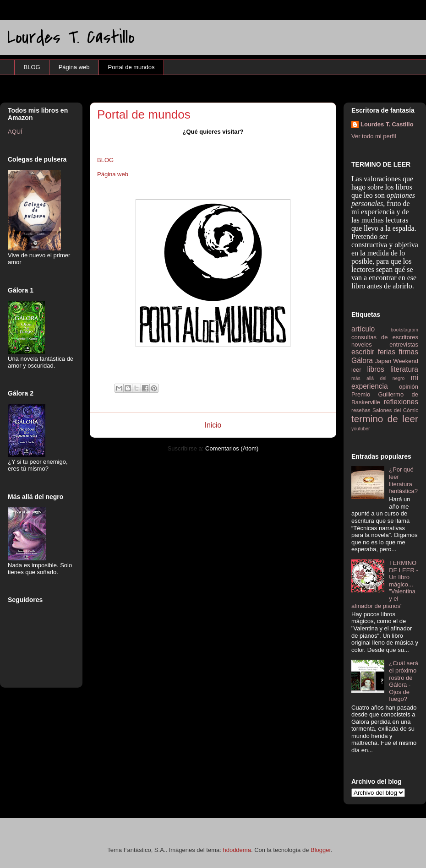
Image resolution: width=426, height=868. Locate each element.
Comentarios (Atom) (232, 448)
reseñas (361, 410)
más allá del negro (378, 378)
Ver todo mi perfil (374, 136)
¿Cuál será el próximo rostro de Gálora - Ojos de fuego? (404, 681)
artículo (363, 329)
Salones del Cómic (395, 410)
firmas (409, 352)
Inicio (213, 425)
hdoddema (237, 850)
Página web (74, 67)
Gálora (362, 361)
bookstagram (404, 330)
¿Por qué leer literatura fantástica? (403, 480)
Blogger (321, 850)
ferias (387, 352)
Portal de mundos (131, 67)
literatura (404, 369)
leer (356, 370)
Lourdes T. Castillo (71, 37)
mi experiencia (385, 382)
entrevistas (404, 344)
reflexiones (401, 402)
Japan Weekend (397, 361)
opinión (409, 387)
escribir (363, 352)
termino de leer (385, 419)
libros (376, 369)
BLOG (32, 67)
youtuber (360, 429)
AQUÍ (15, 132)
